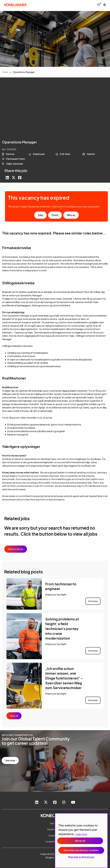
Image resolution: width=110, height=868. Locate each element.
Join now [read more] (10, 760)
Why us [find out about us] (71, 215)
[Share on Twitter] (14, 178)
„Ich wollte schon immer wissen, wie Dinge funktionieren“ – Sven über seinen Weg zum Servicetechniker (64, 678)
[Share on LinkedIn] (7, 178)
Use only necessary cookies (81, 850)
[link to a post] (24, 594)
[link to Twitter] (46, 803)
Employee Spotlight (56, 595)
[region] (81, 841)
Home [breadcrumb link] (5, 72)
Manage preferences (81, 857)
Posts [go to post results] (55, 215)
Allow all (80, 841)
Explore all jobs (16, 549)
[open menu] (105, 5)
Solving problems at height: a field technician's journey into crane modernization (62, 629)
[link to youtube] (73, 803)
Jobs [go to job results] (40, 215)
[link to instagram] (64, 803)
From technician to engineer (61, 586)
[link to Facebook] (55, 803)
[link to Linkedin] (37, 803)
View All (14, 716)
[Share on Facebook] (20, 178)
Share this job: (16, 170)
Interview (93, 601)
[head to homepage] (15, 5)
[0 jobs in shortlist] (99, 5)
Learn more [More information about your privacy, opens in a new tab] (81, 834)
